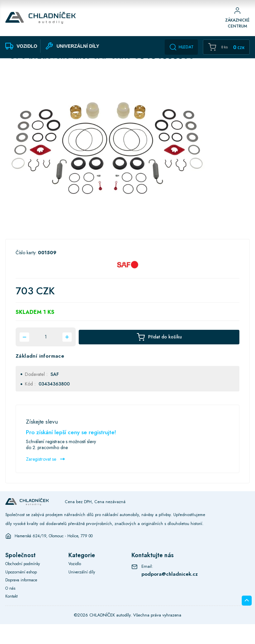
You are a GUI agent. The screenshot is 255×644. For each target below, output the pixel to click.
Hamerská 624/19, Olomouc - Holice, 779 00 (57, 556)
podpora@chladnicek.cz (171, 594)
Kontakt (12, 616)
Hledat (181, 47)
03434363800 (54, 404)
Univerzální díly (83, 592)
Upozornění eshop (22, 592)
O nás (11, 608)
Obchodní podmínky (24, 584)
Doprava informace (23, 600)
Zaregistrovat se (45, 479)
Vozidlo (75, 584)
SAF (55, 394)
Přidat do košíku (159, 357)
